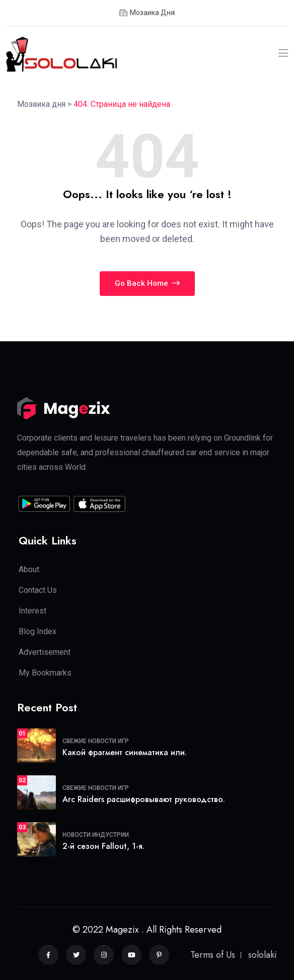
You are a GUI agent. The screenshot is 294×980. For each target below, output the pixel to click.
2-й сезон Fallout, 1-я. (103, 846)
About (29, 569)
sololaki (263, 955)
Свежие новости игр (96, 741)
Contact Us (38, 590)
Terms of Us (213, 955)
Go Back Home (147, 283)
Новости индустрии (96, 835)
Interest (32, 611)
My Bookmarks (45, 673)
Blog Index (38, 631)
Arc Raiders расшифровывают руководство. (144, 799)
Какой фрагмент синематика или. (125, 752)
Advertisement (45, 652)
